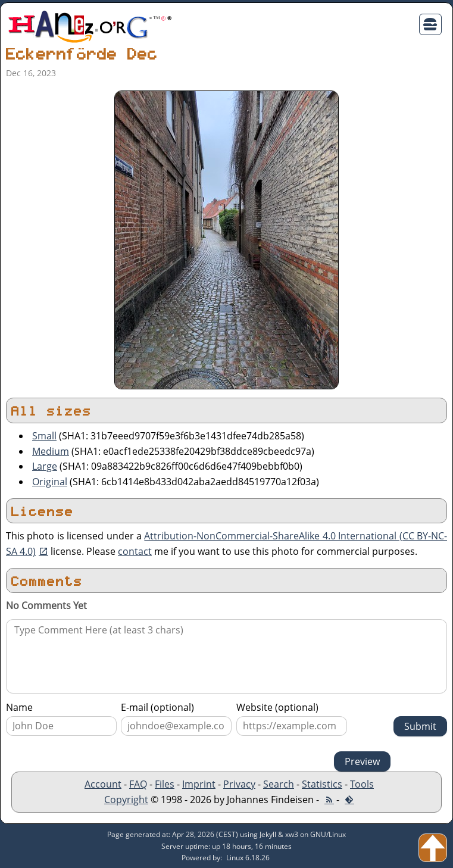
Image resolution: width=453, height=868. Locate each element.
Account (103, 784)
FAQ (138, 784)
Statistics (322, 784)
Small (44, 436)
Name (19, 707)
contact (135, 551)
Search (279, 784)
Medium (51, 451)
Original (50, 482)
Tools (362, 784)
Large (45, 466)
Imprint (199, 784)
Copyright (126, 800)
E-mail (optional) (157, 707)
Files (165, 784)
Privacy (239, 784)
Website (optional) (277, 707)
